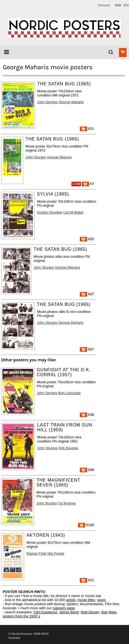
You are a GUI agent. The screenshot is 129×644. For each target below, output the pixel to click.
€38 (87, 415)
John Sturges (47, 102)
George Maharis (71, 102)
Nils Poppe (56, 553)
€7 (88, 184)
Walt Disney (90, 612)
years (102, 600)
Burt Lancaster (69, 393)
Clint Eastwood (45, 612)
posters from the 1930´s (21, 616)
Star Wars (109, 612)
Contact (104, 5)
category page (64, 608)
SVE (126, 5)
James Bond (69, 612)
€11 (87, 129)
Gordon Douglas (50, 212)
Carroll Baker (73, 212)
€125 (86, 525)
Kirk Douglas (69, 448)
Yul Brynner (67, 503)
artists (71, 600)
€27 (87, 294)
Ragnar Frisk (36, 553)
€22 (87, 239)
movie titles (86, 600)
